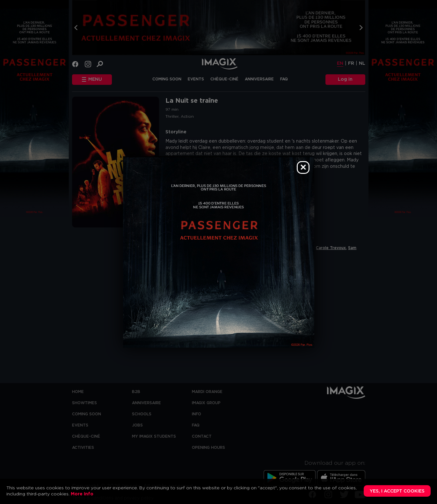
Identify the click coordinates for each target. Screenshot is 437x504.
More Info (82, 494)
